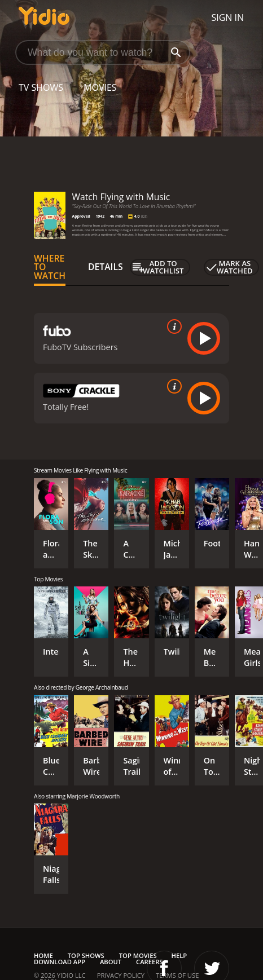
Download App (60, 962)
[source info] (172, 326)
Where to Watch (50, 267)
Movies (100, 87)
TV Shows (41, 87)
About (111, 962)
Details (106, 267)
